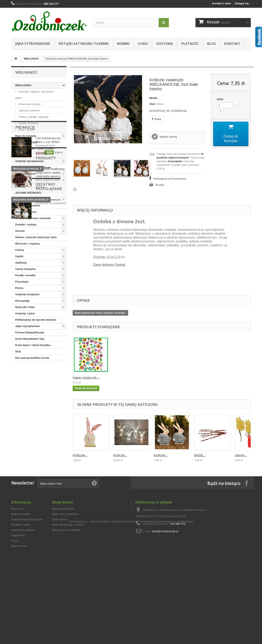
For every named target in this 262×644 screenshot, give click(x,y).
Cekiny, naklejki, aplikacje (33, 117)
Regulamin (18, 595)
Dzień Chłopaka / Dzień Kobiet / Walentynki (35, 152)
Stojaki (20, 180)
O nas (143, 44)
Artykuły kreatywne (27, 294)
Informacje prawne (23, 589)
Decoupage (22, 301)
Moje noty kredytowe (65, 573)
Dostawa (165, 44)
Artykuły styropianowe (29, 161)
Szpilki (19, 256)
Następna (75, 189)
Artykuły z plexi (25, 313)
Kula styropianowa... (86, 377)
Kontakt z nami (221, 3)
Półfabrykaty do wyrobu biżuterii (36, 320)
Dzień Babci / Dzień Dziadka (33, 345)
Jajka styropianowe (33, 44)
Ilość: (220, 99)
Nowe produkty (32, 430)
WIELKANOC (31, 59)
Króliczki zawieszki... (50, 498)
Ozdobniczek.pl (78, 620)
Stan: (153, 104)
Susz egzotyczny (26, 212)
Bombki (123, 44)
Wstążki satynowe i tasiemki (84, 44)
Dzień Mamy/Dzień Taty (30, 339)
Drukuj (160, 185)
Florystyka (22, 282)
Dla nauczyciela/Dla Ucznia (32, 358)
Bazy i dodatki (27, 130)
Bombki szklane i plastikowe (33, 167)
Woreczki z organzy (27, 244)
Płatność (190, 44)
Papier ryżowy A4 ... (127, 377)
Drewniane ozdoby (29, 104)
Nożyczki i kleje (25, 307)
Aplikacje (21, 263)
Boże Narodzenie (26, 199)
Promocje (25, 373)
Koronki (20, 186)
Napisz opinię (168, 137)
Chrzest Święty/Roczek (30, 332)
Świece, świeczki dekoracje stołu (36, 237)
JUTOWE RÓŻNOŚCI (28, 193)
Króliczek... (80, 455)
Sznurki (20, 231)
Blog (212, 44)
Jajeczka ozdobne (29, 110)
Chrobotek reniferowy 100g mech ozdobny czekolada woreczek (50, 445)
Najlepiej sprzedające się (27, 579)
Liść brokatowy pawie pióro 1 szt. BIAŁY (50, 386)
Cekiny (20, 250)
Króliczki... (120, 455)
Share (157, 119)
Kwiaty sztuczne (25, 174)
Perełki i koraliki (25, 275)
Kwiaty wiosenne (28, 123)
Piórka (19, 288)
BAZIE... (200, 455)
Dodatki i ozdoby (26, 225)
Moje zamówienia (63, 568)
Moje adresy (60, 579)
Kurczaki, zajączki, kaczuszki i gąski (35, 95)
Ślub (18, 351)
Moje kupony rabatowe (67, 589)
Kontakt (232, 44)
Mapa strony (19, 605)
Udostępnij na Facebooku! (170, 179)
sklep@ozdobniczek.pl (165, 590)
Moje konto (63, 561)
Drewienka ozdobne (28, 205)
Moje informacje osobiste (68, 584)
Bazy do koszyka (26, 136)
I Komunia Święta (26, 142)
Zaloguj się (242, 3)
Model (153, 98)
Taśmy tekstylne (25, 269)
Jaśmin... (241, 455)
